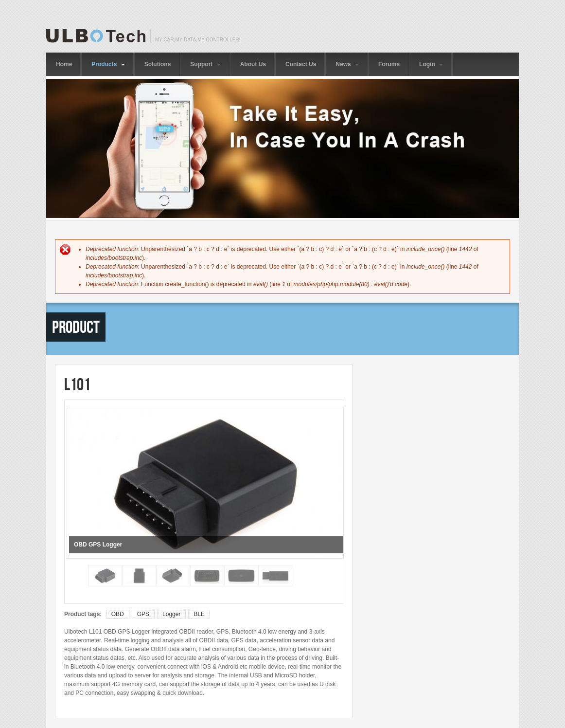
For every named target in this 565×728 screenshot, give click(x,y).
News (347, 64)
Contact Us (301, 64)
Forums (389, 64)
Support (205, 64)
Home (64, 64)
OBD (118, 614)
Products (108, 64)
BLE (199, 614)
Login (431, 64)
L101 (77, 384)
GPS (143, 614)
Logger (171, 614)
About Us (253, 64)
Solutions (158, 64)
